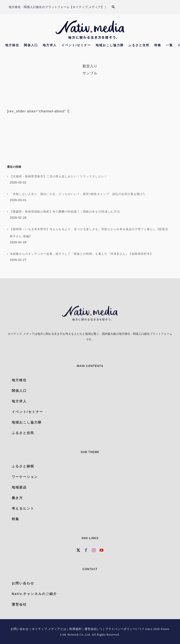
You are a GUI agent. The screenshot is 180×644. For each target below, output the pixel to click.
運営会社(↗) (93, 629)
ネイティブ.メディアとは (49, 629)
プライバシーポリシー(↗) (123, 629)
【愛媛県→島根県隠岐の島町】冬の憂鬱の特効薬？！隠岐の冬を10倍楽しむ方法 (65, 212)
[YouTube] (102, 550)
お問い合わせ (20, 629)
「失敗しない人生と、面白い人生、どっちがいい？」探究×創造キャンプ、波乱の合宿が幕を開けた (78, 194)
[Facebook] (86, 550)
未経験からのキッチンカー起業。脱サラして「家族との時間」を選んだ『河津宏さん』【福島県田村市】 (81, 254)
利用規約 (75, 629)
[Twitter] (78, 550)
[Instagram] (94, 550)
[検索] (116, 7)
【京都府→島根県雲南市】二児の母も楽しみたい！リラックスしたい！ (59, 176)
